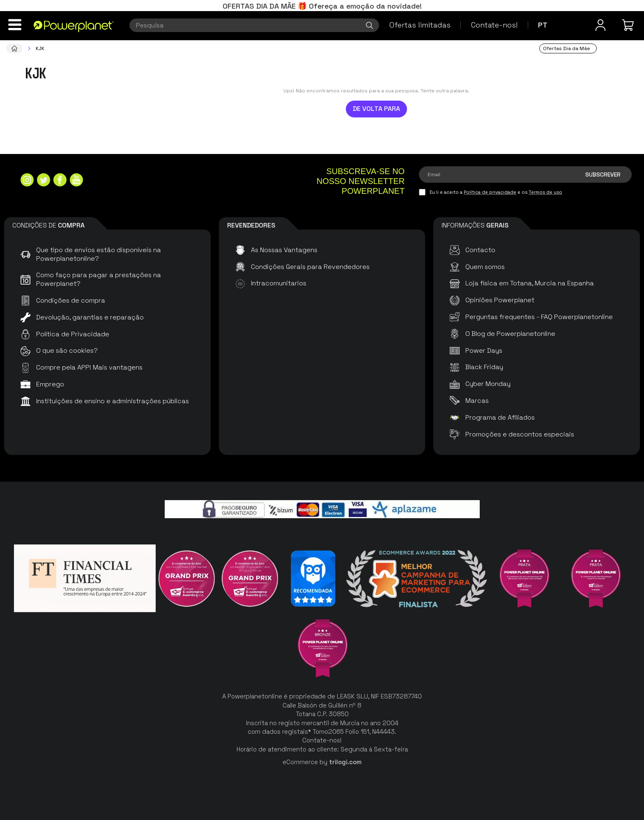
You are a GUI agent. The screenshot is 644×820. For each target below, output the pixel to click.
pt (543, 25)
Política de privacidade (490, 192)
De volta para (376, 109)
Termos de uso (545, 192)
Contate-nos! (494, 25)
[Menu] (15, 25)
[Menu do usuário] (600, 25)
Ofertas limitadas (420, 25)
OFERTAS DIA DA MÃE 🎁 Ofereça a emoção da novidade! (322, 6)
